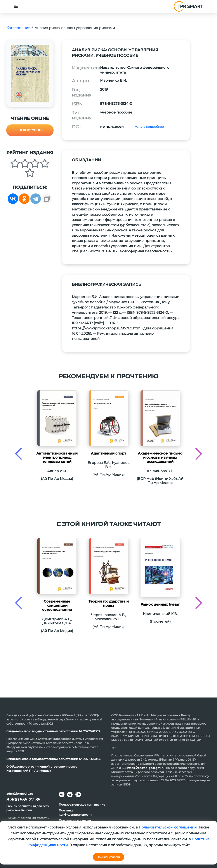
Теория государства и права (109, 603)
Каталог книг (18, 28)
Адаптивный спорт (108, 453)
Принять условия (108, 857)
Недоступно (30, 130)
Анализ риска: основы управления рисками (75, 28)
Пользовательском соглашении (168, 827)
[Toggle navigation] (16, 6)
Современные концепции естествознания (57, 605)
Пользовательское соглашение (82, 804)
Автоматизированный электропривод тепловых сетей (57, 457)
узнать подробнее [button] (149, 127)
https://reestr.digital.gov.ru (146, 768)
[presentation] (18, 454)
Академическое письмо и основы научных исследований (160, 457)
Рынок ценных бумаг (160, 604)
